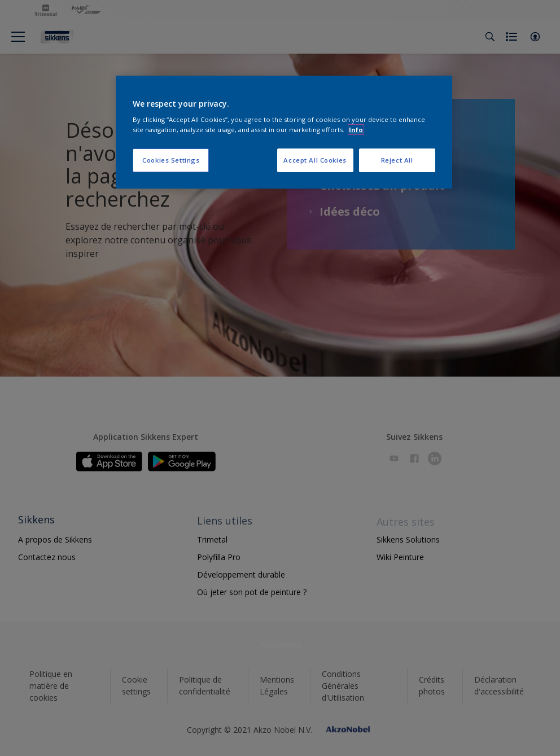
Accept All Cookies (315, 160)
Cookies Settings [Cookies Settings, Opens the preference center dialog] (171, 160)
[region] (284, 132)
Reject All (397, 160)
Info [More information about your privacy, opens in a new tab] (356, 130)
